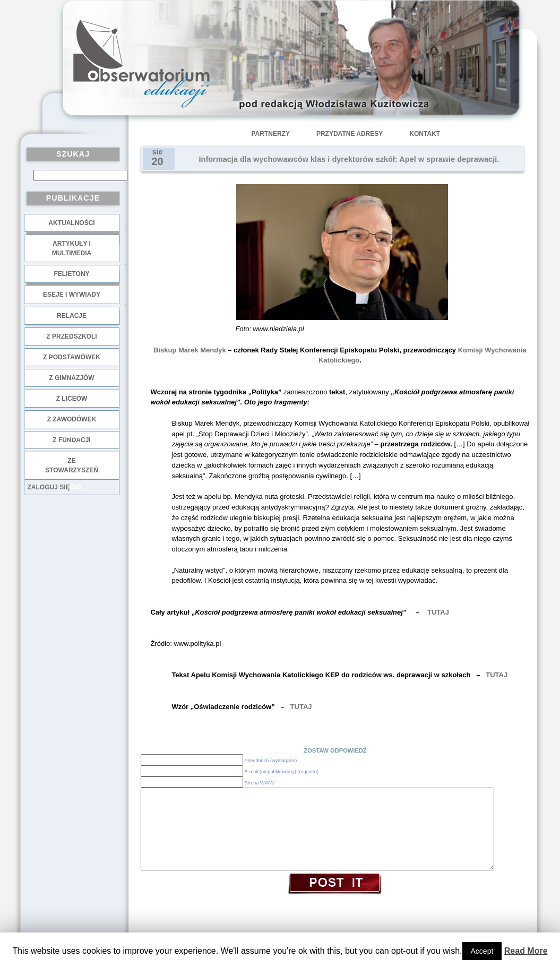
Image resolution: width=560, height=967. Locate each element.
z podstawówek (72, 357)
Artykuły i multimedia (72, 248)
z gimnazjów (71, 378)
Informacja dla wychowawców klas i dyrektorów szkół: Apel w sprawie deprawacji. (349, 159)
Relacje (72, 316)
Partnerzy (271, 134)
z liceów (72, 399)
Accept (482, 951)
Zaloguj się (49, 487)
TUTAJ (438, 612)
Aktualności (71, 223)
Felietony (71, 274)
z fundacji (71, 440)
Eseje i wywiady (72, 295)
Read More (526, 951)
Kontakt (425, 134)
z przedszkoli (71, 336)
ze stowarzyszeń (72, 465)
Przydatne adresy (350, 134)
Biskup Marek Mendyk (190, 350)
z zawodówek (72, 419)
